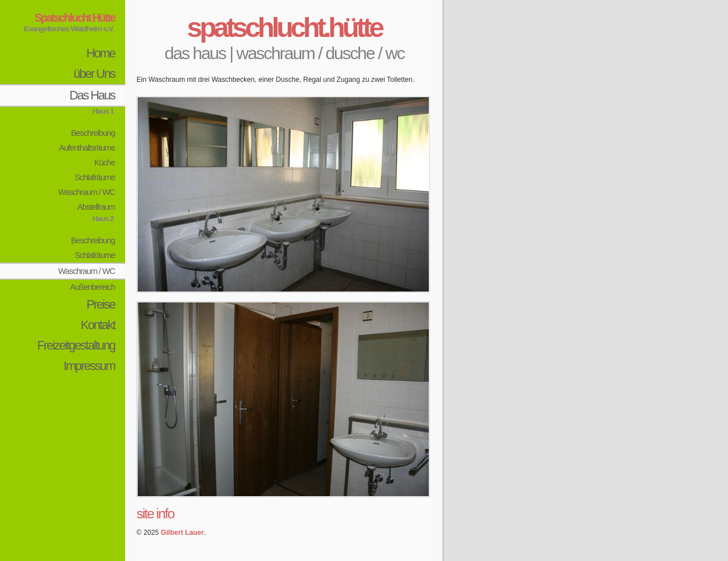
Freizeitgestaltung (76, 345)
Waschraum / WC (86, 192)
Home (101, 53)
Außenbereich (92, 287)
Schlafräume (95, 177)
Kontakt (98, 325)
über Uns (94, 74)
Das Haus (92, 95)
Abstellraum (96, 207)
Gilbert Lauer (183, 533)
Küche (105, 163)
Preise (101, 304)
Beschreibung (93, 133)
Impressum (89, 366)
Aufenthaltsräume (87, 148)
